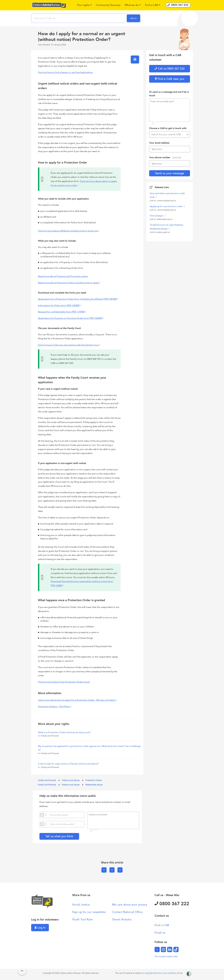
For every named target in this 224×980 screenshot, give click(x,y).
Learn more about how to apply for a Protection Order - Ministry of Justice (77, 700)
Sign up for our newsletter (89, 912)
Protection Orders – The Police (54, 707)
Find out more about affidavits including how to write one (68, 231)
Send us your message (170, 173)
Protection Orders (94, 780)
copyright (149, 973)
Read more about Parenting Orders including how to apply (68, 283)
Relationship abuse (94, 785)
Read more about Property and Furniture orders (63, 276)
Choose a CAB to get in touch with (168, 128)
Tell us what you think (59, 836)
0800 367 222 (172, 904)
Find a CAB (162, 925)
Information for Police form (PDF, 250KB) (59, 305)
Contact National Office (127, 912)
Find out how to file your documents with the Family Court (68, 345)
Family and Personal (47, 780)
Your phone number (165, 157)
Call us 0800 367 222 (170, 69)
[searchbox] (79, 18)
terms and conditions (167, 973)
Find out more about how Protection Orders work (64, 682)
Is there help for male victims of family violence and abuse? (68, 764)
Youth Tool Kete (82, 919)
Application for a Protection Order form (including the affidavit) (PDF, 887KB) (77, 299)
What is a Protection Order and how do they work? (64, 732)
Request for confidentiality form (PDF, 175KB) (61, 312)
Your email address (159, 143)
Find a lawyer (157, 216)
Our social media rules (166, 956)
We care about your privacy (130, 905)
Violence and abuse (71, 780)
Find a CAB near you (170, 79)
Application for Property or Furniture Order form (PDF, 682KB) (70, 318)
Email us (160, 933)
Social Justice (81, 905)
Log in (40, 928)
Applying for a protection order (166, 206)
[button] (84, 5)
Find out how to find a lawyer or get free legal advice (65, 72)
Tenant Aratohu (122, 919)
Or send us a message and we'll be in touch (169, 94)
